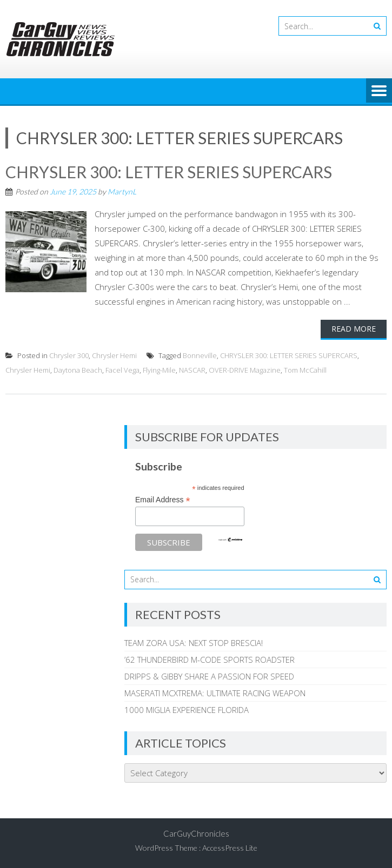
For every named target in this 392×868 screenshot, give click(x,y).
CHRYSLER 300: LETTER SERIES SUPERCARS (169, 172)
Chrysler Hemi (114, 355)
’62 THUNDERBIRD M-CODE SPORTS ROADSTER (210, 660)
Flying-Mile (159, 370)
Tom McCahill (305, 370)
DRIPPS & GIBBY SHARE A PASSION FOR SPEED (209, 676)
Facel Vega (122, 370)
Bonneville (200, 355)
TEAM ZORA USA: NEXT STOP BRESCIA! (194, 643)
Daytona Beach (78, 370)
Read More (354, 329)
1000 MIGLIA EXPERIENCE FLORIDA (187, 710)
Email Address (163, 500)
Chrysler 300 (69, 355)
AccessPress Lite (230, 848)
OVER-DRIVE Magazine (245, 370)
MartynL (122, 191)
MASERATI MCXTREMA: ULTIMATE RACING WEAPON (215, 693)
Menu (379, 91)
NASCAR (192, 370)
